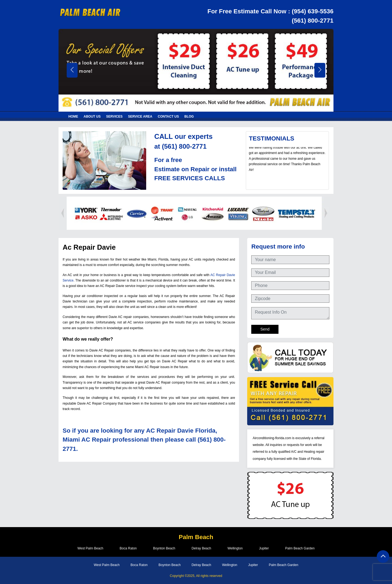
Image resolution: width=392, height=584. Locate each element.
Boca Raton (128, 548)
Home (73, 117)
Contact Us (169, 117)
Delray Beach (201, 548)
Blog (189, 117)
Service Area (140, 117)
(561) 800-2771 (313, 21)
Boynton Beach (164, 548)
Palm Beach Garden (300, 548)
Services (114, 117)
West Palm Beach (90, 548)
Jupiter (264, 548)
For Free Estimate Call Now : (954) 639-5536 (270, 11)
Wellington (235, 548)
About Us (92, 117)
